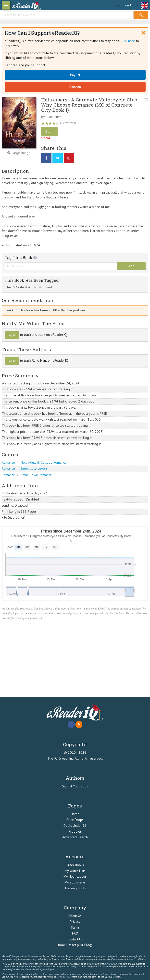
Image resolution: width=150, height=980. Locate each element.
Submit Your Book (75, 786)
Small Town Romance (36, 475)
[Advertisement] (75, 661)
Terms (75, 927)
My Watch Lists (75, 871)
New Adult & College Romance (44, 462)
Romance (8, 462)
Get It (49, 131)
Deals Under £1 (75, 826)
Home (75, 814)
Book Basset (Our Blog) (75, 945)
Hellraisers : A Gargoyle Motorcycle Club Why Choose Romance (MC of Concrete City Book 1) (89, 105)
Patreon (75, 87)
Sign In (125, 5)
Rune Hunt (53, 117)
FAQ (75, 933)
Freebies (75, 831)
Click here (128, 41)
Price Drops (75, 820)
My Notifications (75, 876)
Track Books (75, 865)
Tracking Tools (75, 888)
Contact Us (75, 939)
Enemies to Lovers (34, 468)
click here (82, 977)
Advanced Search (75, 837)
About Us (75, 916)
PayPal (75, 75)
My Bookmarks (75, 882)
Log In (12, 335)
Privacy (75, 922)
